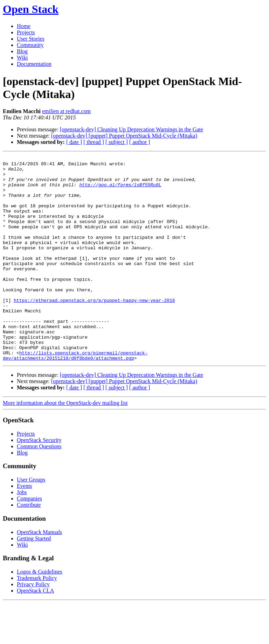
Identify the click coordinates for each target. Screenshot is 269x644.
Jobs (22, 533)
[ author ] (140, 142)
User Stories (31, 39)
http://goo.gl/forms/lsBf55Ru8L (120, 191)
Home (24, 26)
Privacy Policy (33, 625)
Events (25, 527)
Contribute (29, 546)
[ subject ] (117, 142)
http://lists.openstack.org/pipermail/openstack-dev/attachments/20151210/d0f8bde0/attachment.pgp (75, 396)
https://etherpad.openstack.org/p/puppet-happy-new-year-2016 (94, 330)
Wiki (22, 58)
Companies (29, 539)
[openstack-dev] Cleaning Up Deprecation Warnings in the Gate (132, 129)
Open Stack (31, 9)
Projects (26, 32)
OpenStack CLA (35, 632)
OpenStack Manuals (39, 573)
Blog (22, 51)
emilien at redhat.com (66, 111)
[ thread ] (94, 142)
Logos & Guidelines (40, 613)
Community (30, 45)
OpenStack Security (39, 481)
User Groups (31, 521)
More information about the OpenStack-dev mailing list (65, 444)
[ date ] (74, 142)
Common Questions (39, 487)
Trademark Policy (37, 619)
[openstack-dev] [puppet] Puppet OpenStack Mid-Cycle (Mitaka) (124, 136)
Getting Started (34, 579)
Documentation (34, 64)
